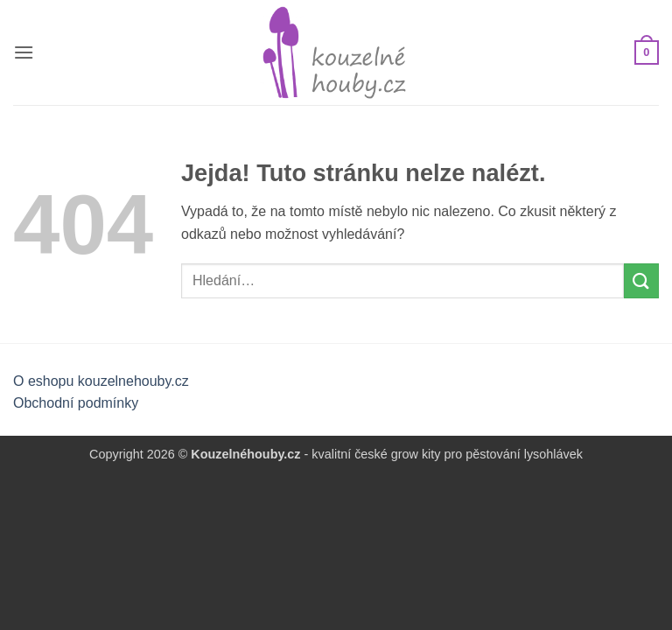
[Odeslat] (641, 280)
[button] (24, 52)
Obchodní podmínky (76, 403)
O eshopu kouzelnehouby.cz (101, 381)
